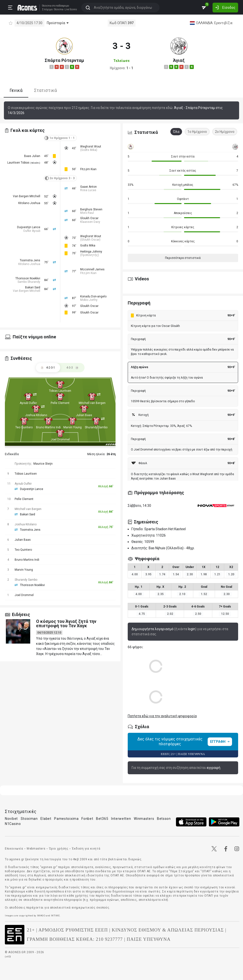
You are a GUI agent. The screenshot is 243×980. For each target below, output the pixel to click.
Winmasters (144, 819)
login (192, 629)
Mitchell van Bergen (92, 403)
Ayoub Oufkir (28, 403)
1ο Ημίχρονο (197, 132)
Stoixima (46, 5)
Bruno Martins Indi (48, 427)
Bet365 (102, 819)
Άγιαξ (179, 60)
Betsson (164, 819)
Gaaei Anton (88, 187)
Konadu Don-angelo (93, 296)
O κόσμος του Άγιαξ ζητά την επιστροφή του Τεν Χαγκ (66, 624)
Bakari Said (33, 287)
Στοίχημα (46, 9)
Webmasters (36, 849)
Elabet (46, 819)
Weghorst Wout (91, 147)
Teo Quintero (24, 427)
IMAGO (41, 916)
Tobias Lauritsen (60, 391)
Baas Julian (32, 156)
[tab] (72, 368)
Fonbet (87, 819)
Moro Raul (87, 213)
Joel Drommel (60, 440)
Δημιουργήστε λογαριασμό (153, 629)
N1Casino (13, 824)
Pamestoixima (66, 819)
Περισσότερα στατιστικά (183, 258)
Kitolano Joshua (29, 203)
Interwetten (121, 819)
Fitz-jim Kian (88, 169)
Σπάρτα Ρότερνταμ (64, 60)
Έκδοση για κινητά (86, 849)
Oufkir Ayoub (32, 231)
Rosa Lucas (88, 190)
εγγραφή (214, 768)
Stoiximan (29, 819)
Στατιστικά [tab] (45, 90)
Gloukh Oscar (89, 218)
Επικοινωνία (14, 849)
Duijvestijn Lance (29, 227)
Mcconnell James (92, 269)
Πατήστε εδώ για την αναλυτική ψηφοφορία (162, 716)
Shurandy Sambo (96, 427)
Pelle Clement (60, 403)
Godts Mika (89, 150)
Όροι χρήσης (59, 849)
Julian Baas (84, 415)
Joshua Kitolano (36, 415)
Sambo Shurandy (29, 282)
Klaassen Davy (90, 222)
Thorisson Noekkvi (28, 278)
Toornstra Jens (30, 260)
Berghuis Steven (91, 209)
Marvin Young (73, 427)
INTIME (55, 916)
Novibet (11, 819)
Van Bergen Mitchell (27, 196)
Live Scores (70, 9)
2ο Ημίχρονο (225, 132)
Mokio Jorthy (89, 300)
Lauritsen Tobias (18, 163)
